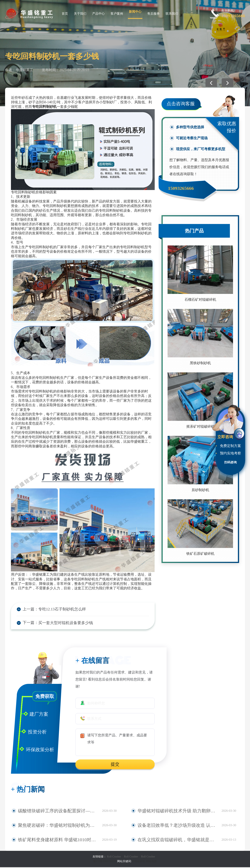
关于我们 (80, 14)
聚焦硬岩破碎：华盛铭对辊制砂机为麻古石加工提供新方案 (58, 826)
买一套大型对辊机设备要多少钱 (61, 623)
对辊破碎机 (138, 862)
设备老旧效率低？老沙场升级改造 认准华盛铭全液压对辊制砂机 (178, 826)
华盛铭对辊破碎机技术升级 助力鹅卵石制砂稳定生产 (178, 812)
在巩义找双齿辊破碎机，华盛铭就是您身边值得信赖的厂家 (178, 840)
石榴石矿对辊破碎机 (200, 300)
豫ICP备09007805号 (105, 862)
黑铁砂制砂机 (200, 363)
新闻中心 (135, 12)
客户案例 (117, 14)
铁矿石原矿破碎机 (200, 554)
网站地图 (151, 862)
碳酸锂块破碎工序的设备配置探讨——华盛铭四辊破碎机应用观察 (58, 812)
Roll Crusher (114, 857)
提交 (115, 765)
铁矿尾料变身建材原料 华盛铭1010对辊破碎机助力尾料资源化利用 (58, 840)
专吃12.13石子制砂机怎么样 (58, 609)
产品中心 (98, 14)
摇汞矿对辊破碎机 (200, 426)
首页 (65, 14)
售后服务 (154, 14)
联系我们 (172, 14)
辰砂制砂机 (200, 490)
